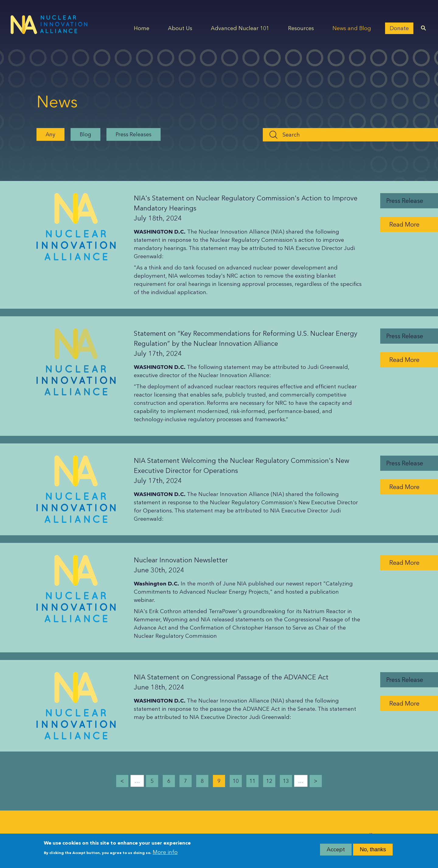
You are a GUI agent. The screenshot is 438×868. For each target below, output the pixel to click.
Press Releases (134, 134)
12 (269, 781)
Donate (399, 28)
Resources (301, 28)
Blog (85, 134)
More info (165, 854)
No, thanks (373, 852)
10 (236, 781)
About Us (180, 28)
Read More (404, 224)
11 (252, 781)
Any (50, 134)
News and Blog (352, 28)
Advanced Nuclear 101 (240, 28)
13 (286, 781)
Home (142, 28)
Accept (336, 852)
